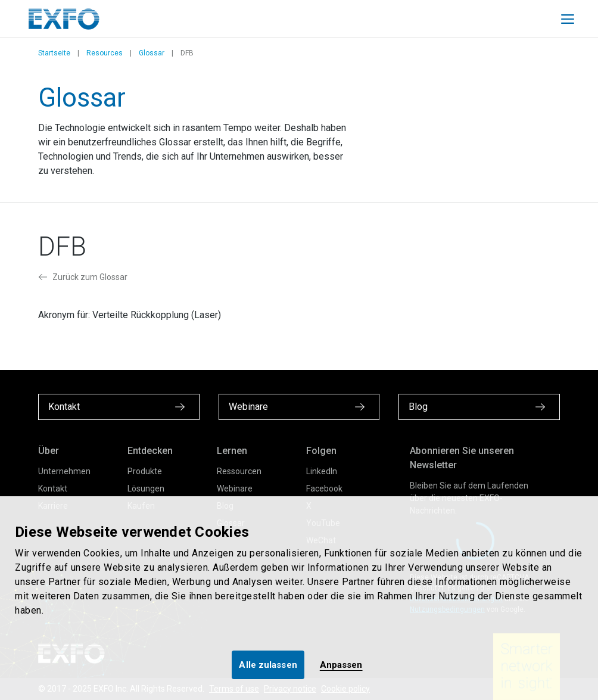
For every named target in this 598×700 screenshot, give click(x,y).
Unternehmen (64, 471)
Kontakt (53, 489)
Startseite (54, 53)
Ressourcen (239, 471)
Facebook (324, 489)
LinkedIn (322, 471)
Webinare (235, 489)
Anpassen (341, 665)
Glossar (152, 53)
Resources (105, 53)
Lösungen (146, 489)
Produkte (145, 471)
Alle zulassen (268, 665)
